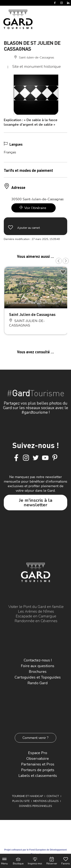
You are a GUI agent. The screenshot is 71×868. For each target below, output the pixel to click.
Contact (53, 796)
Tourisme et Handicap (27, 796)
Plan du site (21, 801)
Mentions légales (46, 801)
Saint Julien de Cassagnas (32, 314)
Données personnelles (36, 806)
